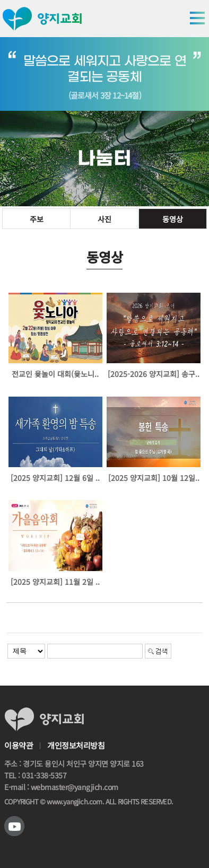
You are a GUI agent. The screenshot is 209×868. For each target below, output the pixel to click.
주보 (37, 219)
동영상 (173, 219)
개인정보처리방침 (76, 746)
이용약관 (19, 746)
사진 (104, 219)
